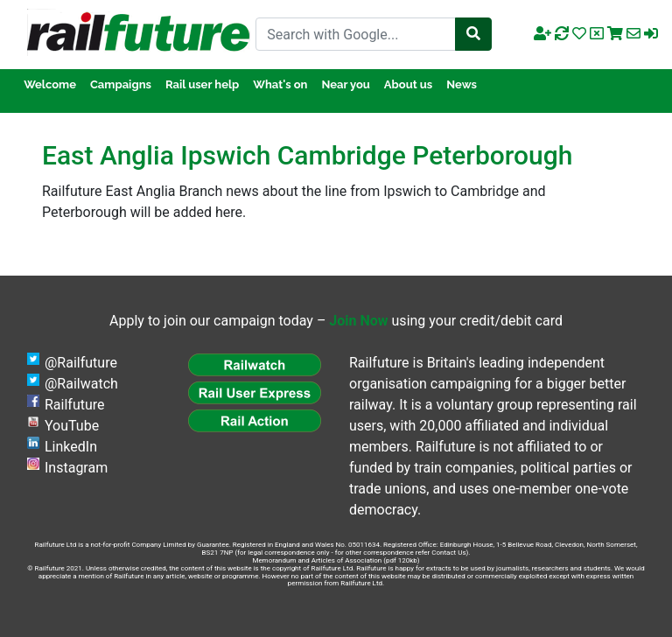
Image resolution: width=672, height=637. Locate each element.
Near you (345, 84)
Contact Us (448, 553)
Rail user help (202, 84)
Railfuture (75, 405)
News (462, 84)
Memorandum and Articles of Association (317, 560)
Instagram (76, 468)
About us (408, 84)
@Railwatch (81, 384)
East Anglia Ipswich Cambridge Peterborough (307, 155)
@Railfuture (81, 363)
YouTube (72, 426)
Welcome (50, 84)
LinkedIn (71, 447)
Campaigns (121, 84)
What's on (280, 84)
